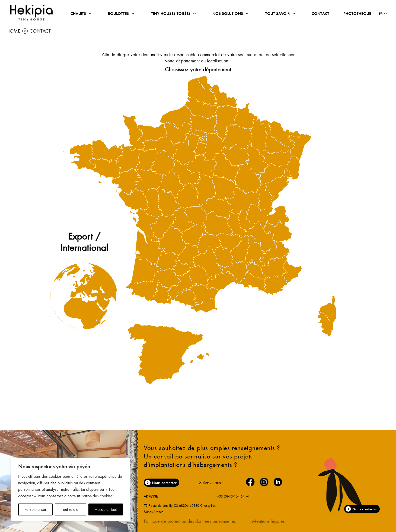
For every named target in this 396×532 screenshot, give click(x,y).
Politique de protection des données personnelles (190, 521)
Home (13, 31)
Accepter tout (106, 509)
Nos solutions (228, 13)
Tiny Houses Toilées (171, 13)
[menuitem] (167, 261)
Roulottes (118, 13)
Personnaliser (35, 509)
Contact (320, 13)
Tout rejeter (70, 509)
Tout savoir (277, 13)
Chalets (78, 13)
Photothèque (357, 13)
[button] (383, 14)
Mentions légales (268, 521)
